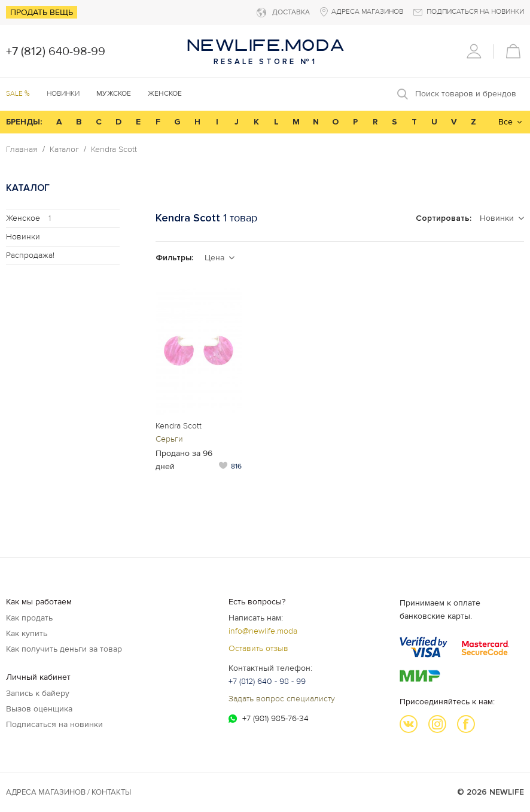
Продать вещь (42, 12)
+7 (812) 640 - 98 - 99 (267, 681)
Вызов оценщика (39, 709)
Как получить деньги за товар (64, 649)
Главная (22, 150)
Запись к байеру (38, 693)
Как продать (29, 618)
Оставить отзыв (258, 648)
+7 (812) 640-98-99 (56, 51)
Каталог (64, 150)
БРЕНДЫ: (24, 122)
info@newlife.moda (263, 631)
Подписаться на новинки (54, 724)
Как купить (27, 633)
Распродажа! (30, 255)
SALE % (18, 94)
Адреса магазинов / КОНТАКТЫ (68, 792)
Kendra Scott (114, 150)
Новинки (63, 94)
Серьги (169, 439)
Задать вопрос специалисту (282, 699)
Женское (28, 218)
